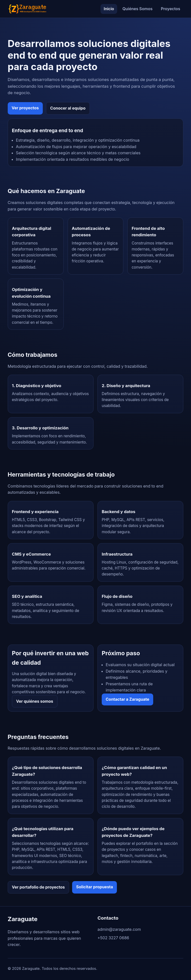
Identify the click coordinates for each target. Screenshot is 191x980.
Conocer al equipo (68, 108)
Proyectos (171, 9)
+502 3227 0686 (113, 938)
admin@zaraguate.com (119, 929)
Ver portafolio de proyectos (38, 887)
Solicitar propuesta (95, 887)
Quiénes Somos (137, 9)
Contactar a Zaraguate (127, 699)
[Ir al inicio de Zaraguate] (28, 9)
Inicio (109, 9)
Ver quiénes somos (35, 701)
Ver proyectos (25, 108)
